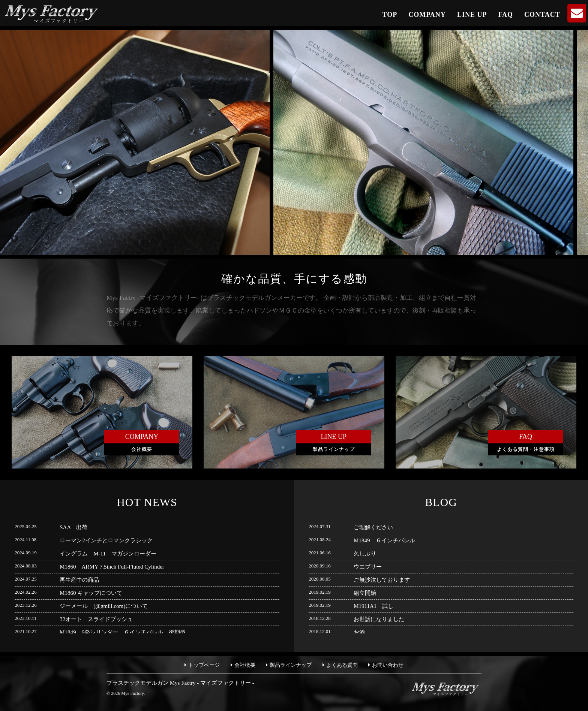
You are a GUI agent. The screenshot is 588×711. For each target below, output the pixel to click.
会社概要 (245, 665)
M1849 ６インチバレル (384, 540)
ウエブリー (368, 567)
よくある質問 (342, 665)
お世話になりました (379, 619)
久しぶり (365, 554)
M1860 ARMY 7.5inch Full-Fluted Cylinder (112, 567)
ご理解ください (373, 527)
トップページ (204, 665)
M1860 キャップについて (91, 593)
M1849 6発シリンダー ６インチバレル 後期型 (123, 632)
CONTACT (542, 15)
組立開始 (365, 593)
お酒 (359, 632)
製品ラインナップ (291, 665)
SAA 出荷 (73, 527)
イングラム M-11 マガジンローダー (108, 554)
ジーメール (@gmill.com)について (104, 606)
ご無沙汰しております (382, 580)
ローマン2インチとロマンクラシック (106, 540)
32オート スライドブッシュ (96, 619)
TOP (390, 15)
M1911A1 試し (373, 606)
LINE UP (472, 15)
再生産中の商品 (79, 580)
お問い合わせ (388, 665)
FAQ (505, 15)
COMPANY (427, 15)
